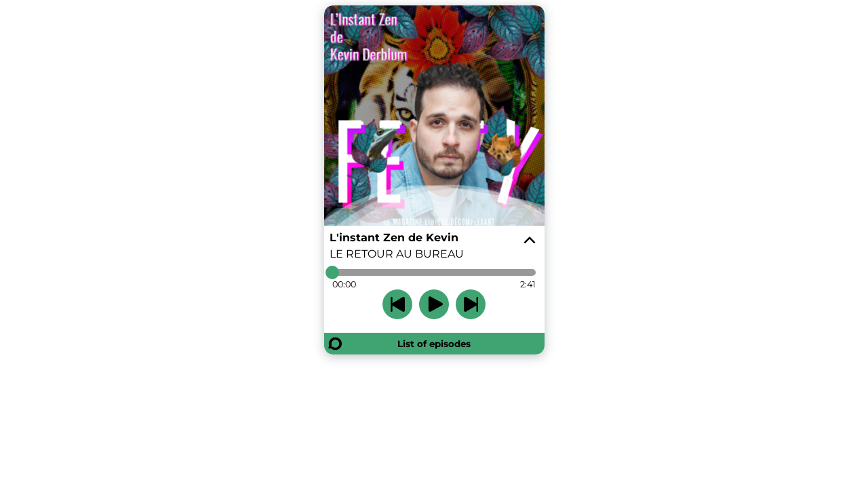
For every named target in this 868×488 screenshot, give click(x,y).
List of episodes (434, 344)
